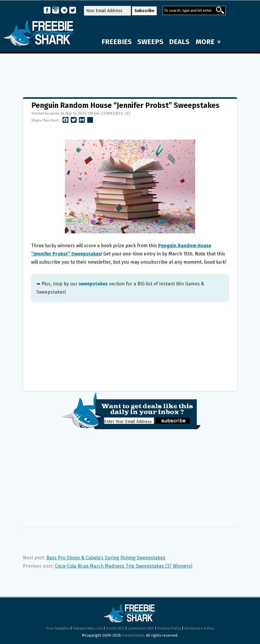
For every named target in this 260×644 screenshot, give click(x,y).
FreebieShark (133, 635)
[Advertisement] (130, 73)
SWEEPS (150, 42)
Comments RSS (141, 628)
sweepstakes (93, 284)
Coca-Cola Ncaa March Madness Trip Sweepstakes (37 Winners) (124, 566)
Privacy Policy (169, 628)
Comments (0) (116, 113)
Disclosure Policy (199, 628)
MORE (208, 42)
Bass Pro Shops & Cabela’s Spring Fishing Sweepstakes (106, 558)
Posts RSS (115, 628)
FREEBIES (117, 42)
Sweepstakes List (88, 628)
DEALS (179, 42)
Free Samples (58, 628)
